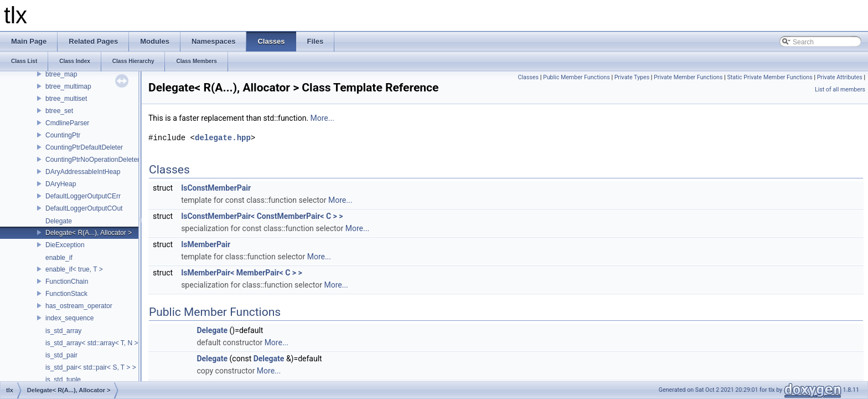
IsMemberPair (206, 244)
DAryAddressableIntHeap (83, 172)
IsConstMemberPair (216, 188)
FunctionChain (67, 282)
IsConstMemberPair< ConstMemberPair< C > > (262, 216)
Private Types (632, 77)
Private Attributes (840, 77)
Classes (528, 77)
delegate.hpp (223, 138)
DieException (65, 245)
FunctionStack (66, 294)
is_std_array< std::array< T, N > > (95, 343)
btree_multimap (68, 86)
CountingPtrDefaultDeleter (84, 147)
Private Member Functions (688, 77)
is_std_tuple (63, 380)
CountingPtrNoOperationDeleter (92, 160)
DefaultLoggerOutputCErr (83, 196)
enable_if (59, 258)
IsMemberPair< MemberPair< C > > (242, 273)
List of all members (840, 89)
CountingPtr (63, 135)
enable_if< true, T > (74, 269)
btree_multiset (66, 99)
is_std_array (63, 331)
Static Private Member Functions (769, 77)
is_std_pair (61, 355)
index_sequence (69, 318)
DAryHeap (61, 184)
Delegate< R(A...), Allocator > (89, 233)
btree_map (61, 74)
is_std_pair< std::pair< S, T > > (91, 367)
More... (322, 118)
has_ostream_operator (79, 306)
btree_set (59, 111)
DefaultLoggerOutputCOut (84, 208)
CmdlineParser (67, 123)
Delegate (59, 221)
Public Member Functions (577, 77)
